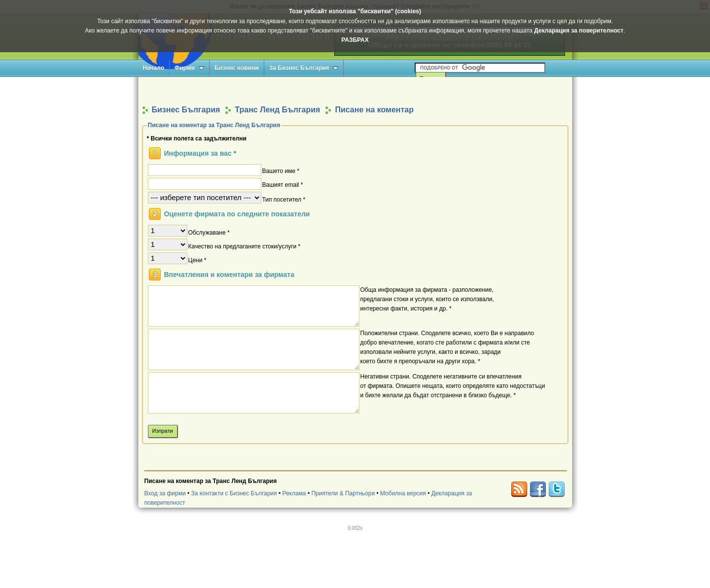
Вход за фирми (165, 493)
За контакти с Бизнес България (234, 493)
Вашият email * (283, 184)
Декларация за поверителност (579, 31)
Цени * (197, 260)
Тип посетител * (284, 199)
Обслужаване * (209, 232)
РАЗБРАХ (355, 40)
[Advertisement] (355, 90)
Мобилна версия (403, 493)
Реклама (294, 493)
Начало (154, 68)
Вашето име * (281, 171)
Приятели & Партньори (343, 493)
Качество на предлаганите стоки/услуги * (245, 246)
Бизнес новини (237, 68)
